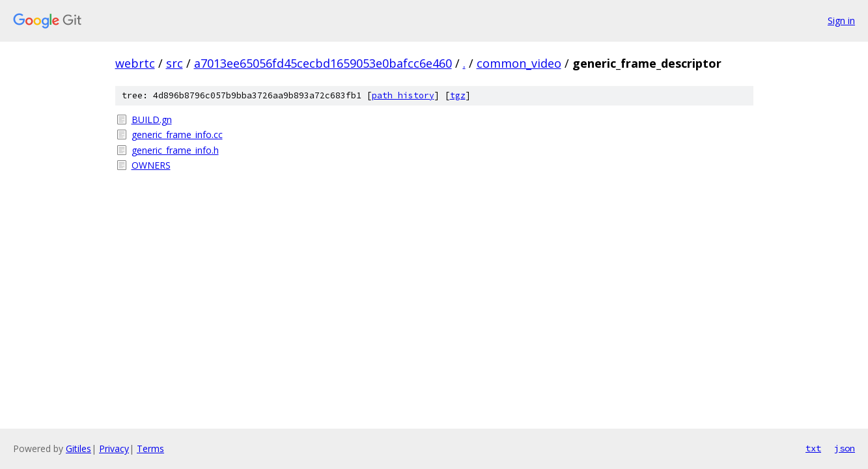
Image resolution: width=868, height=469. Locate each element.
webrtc (135, 63)
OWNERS (151, 165)
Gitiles (78, 448)
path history (403, 95)
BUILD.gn (152, 120)
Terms (150, 448)
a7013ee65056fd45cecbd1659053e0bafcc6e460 (323, 63)
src (175, 63)
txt (813, 448)
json (845, 448)
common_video (519, 63)
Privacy (114, 448)
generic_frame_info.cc (177, 135)
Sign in (841, 21)
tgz (458, 95)
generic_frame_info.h (175, 150)
